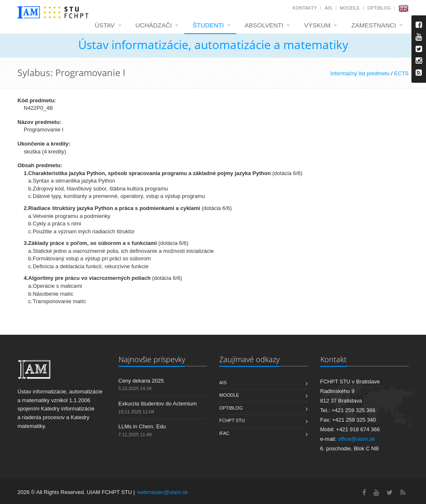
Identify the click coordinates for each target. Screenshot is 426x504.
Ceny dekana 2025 (141, 381)
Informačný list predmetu (360, 73)
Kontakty (305, 8)
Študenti (208, 25)
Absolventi (264, 25)
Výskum (317, 25)
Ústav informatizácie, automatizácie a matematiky (213, 44)
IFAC (224, 433)
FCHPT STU (232, 420)
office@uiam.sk (356, 439)
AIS (328, 8)
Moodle (350, 8)
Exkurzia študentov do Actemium (158, 404)
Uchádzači (154, 25)
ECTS (401, 73)
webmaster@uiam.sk (163, 492)
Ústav (105, 25)
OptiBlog (379, 8)
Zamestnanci (374, 25)
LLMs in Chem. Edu (142, 426)
